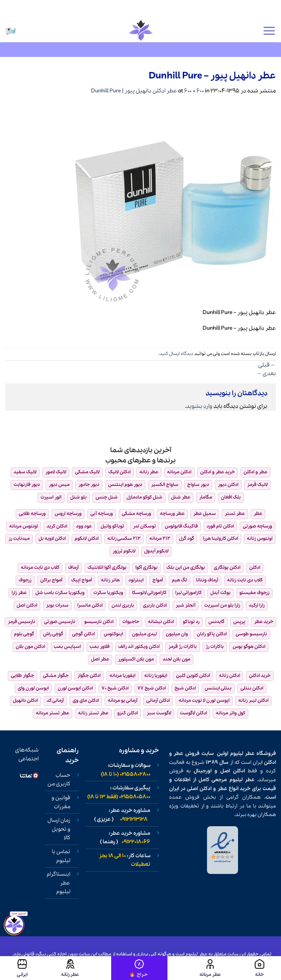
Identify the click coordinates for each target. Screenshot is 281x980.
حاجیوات (131, 622)
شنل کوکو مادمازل (144, 497)
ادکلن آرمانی (158, 701)
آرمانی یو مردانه (123, 701)
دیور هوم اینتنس (125, 485)
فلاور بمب (100, 647)
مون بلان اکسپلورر (136, 659)
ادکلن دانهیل (25, 701)
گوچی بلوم (24, 634)
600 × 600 (194, 91)
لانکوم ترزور (124, 551)
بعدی (266, 374)
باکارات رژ (215, 647)
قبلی (267, 365)
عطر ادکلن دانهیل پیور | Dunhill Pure (134, 91)
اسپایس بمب (67, 647)
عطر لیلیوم (242, 754)
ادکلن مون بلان (30, 647)
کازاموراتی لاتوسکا (149, 593)
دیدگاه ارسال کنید (176, 354)
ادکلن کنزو (128, 713)
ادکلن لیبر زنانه (253, 701)
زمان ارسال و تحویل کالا (59, 829)
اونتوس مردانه (24, 526)
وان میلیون (177, 634)
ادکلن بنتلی (252, 688)
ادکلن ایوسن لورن (75, 688)
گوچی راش (53, 634)
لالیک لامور (56, 472)
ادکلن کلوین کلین (193, 676)
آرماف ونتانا (207, 580)
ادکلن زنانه (230, 676)
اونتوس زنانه (260, 539)
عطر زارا (19, 593)
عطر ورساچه (172, 514)
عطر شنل (181, 497)
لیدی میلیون (144, 634)
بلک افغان (231, 497)
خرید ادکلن (260, 676)
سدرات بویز (57, 605)
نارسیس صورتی (60, 622)
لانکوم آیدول (156, 551)
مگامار (206, 497)
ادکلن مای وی (86, 701)
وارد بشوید (199, 406)
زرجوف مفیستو (254, 593)
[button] (269, 31)
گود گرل (187, 539)
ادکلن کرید (57, 526)
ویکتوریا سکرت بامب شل (60, 593)
